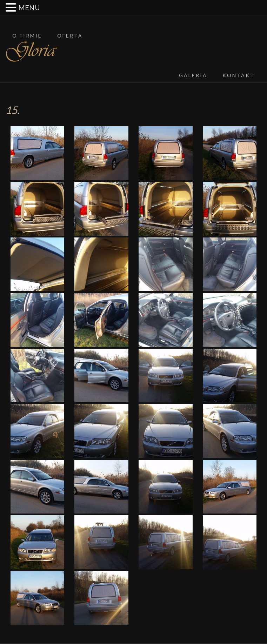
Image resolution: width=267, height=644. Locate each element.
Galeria (193, 75)
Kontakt (239, 75)
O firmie (27, 36)
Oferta (70, 36)
